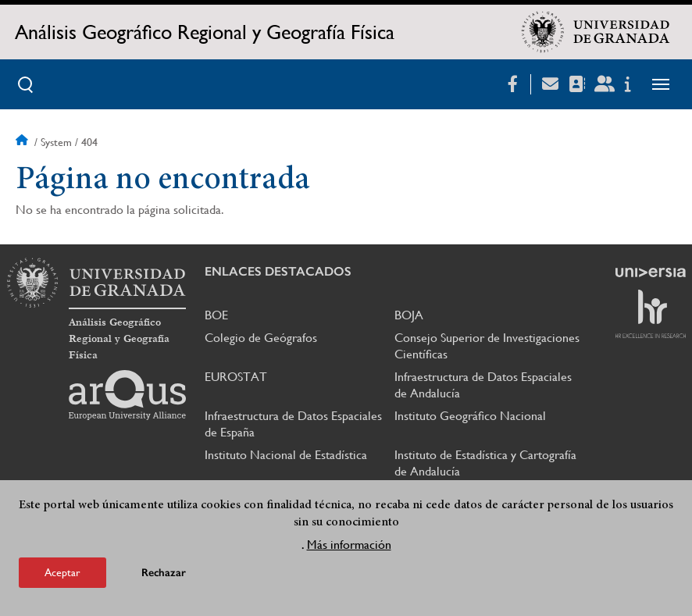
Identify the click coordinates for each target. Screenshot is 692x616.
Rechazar (164, 577)
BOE (216, 315)
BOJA (409, 315)
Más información (349, 549)
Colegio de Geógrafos (261, 338)
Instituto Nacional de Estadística (286, 455)
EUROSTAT (236, 377)
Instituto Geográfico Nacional (470, 416)
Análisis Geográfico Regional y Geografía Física (205, 32)
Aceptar (62, 577)
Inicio (23, 142)
